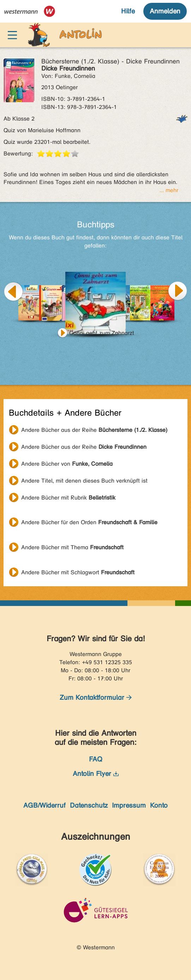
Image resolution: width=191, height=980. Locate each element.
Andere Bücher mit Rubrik (68, 498)
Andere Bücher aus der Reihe (94, 430)
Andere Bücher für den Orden (89, 522)
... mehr (169, 190)
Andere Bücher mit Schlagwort (78, 572)
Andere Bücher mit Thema (72, 547)
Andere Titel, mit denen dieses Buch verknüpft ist (84, 481)
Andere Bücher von (67, 464)
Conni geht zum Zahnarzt (102, 333)
